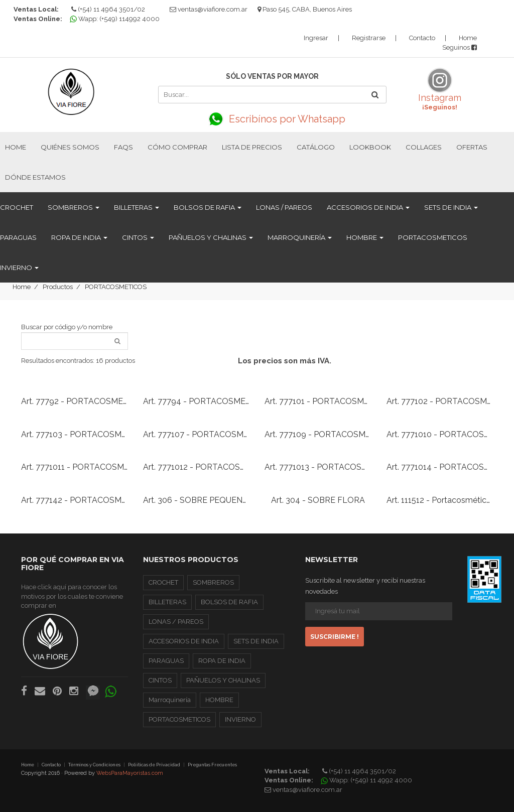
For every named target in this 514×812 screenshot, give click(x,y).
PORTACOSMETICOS (433, 237)
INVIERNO (19, 267)
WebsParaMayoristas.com (130, 773)
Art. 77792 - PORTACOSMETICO (82, 401)
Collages (424, 147)
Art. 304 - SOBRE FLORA (318, 500)
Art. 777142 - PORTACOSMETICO (84, 500)
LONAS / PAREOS (284, 207)
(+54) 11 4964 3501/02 (108, 9)
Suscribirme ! (335, 637)
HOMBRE (365, 237)
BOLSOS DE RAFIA (208, 207)
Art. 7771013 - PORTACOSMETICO (329, 467)
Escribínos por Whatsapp (272, 119)
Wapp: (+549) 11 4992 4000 (368, 780)
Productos (58, 287)
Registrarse (369, 38)
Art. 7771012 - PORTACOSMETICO (207, 467)
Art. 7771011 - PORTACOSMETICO (85, 467)
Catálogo (316, 147)
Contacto (422, 38)
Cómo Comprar (177, 147)
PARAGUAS (18, 237)
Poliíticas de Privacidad (154, 765)
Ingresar (316, 38)
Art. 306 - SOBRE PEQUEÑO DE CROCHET (223, 500)
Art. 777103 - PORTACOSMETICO (84, 434)
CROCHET (17, 207)
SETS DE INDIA (451, 207)
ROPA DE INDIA (79, 237)
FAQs (123, 147)
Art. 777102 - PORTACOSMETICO (449, 401)
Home (468, 38)
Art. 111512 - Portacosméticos (441, 500)
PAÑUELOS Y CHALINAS (211, 237)
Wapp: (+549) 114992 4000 (116, 19)
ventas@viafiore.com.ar (213, 9)
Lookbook (370, 147)
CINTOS (138, 237)
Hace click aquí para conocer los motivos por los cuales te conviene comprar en (72, 626)
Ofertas (472, 147)
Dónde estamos (35, 177)
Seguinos (460, 47)
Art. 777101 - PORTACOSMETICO (327, 401)
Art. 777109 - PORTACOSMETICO (327, 434)
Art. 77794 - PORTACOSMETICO (204, 401)
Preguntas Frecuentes (212, 765)
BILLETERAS (137, 207)
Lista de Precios (252, 147)
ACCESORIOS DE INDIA (368, 207)
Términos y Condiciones (94, 765)
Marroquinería (300, 237)
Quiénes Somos (70, 147)
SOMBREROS (74, 207)
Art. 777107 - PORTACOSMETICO (206, 434)
